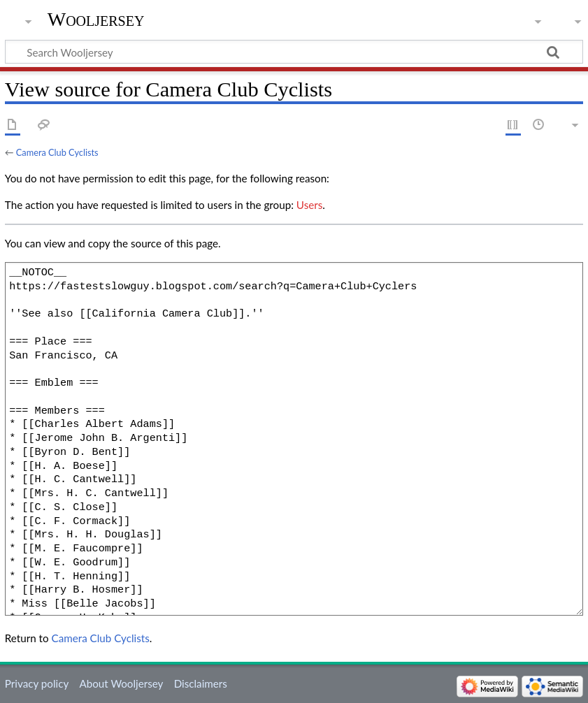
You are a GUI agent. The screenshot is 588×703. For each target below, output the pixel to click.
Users (309, 205)
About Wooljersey (121, 683)
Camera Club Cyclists (57, 152)
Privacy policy (37, 683)
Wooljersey (96, 19)
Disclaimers (201, 683)
